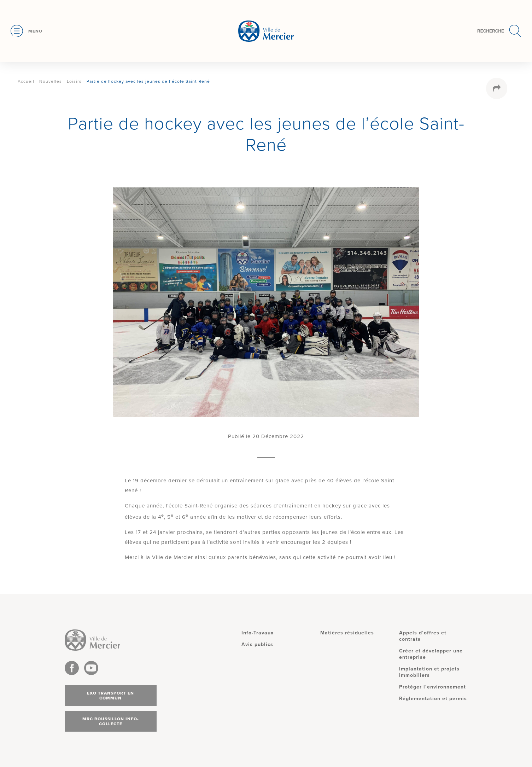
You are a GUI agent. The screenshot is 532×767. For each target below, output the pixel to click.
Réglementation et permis (433, 699)
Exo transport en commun (110, 696)
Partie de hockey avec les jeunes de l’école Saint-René (148, 81)
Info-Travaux (258, 633)
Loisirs (74, 81)
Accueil (26, 81)
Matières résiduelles (347, 633)
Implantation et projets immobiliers (429, 672)
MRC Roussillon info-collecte (111, 721)
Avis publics (257, 644)
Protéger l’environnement (432, 687)
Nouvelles (51, 81)
